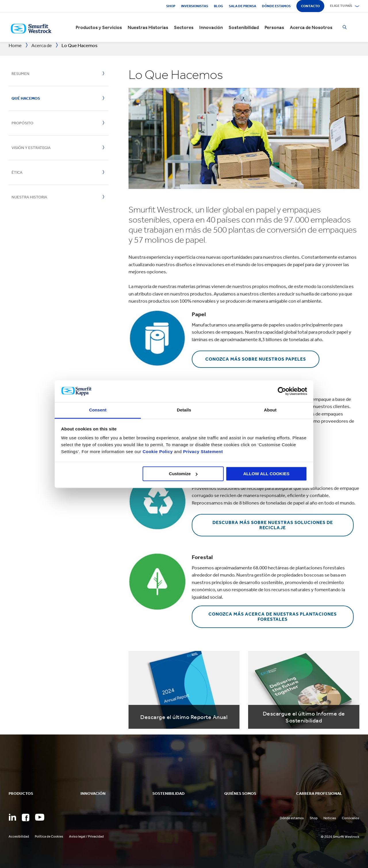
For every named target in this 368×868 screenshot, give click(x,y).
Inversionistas (195, 6)
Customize (183, 474)
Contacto (310, 6)
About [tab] (270, 410)
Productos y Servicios (99, 27)
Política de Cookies (49, 836)
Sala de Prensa (243, 6)
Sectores (184, 27)
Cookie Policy (158, 452)
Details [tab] (184, 410)
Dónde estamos (276, 6)
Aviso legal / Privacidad (86, 836)
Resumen (20, 74)
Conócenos (351, 818)
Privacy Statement (202, 452)
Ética (17, 172)
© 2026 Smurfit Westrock (340, 837)
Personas (274, 27)
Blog (218, 6)
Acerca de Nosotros (311, 27)
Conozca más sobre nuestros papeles (256, 359)
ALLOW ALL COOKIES (266, 474)
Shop (171, 6)
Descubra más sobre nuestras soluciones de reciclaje (273, 525)
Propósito (22, 123)
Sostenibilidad (244, 27)
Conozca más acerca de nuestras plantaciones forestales (273, 617)
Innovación (211, 27)
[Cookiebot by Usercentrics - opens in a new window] (282, 391)
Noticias (330, 818)
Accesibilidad (19, 836)
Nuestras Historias (148, 27)
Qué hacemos (26, 98)
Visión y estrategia (31, 148)
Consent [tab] (98, 410)
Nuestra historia (29, 197)
